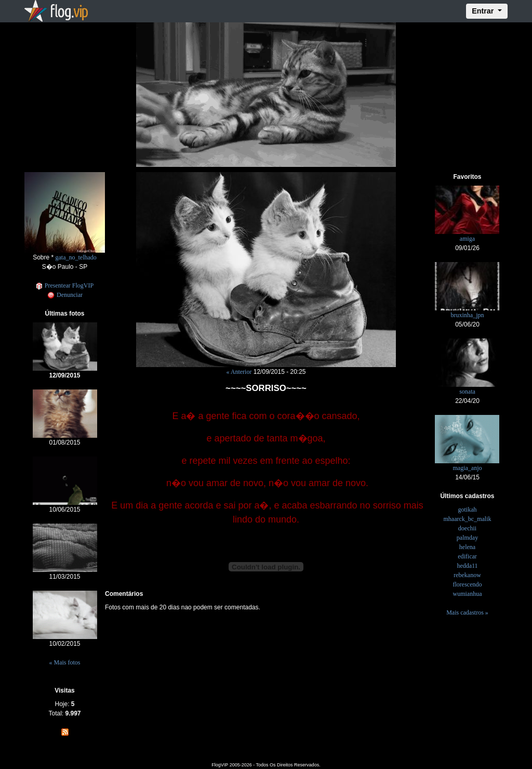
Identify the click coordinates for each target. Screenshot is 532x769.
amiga (467, 239)
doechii (467, 528)
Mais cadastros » (467, 612)
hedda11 (467, 566)
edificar (467, 556)
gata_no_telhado (76, 257)
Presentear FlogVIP (65, 285)
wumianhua (467, 594)
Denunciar (65, 295)
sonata (467, 392)
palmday (467, 538)
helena (467, 547)
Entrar (484, 11)
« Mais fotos (65, 662)
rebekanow (467, 575)
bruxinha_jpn (467, 315)
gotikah (467, 510)
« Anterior (239, 372)
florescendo (467, 584)
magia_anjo (467, 468)
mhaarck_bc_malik (468, 519)
